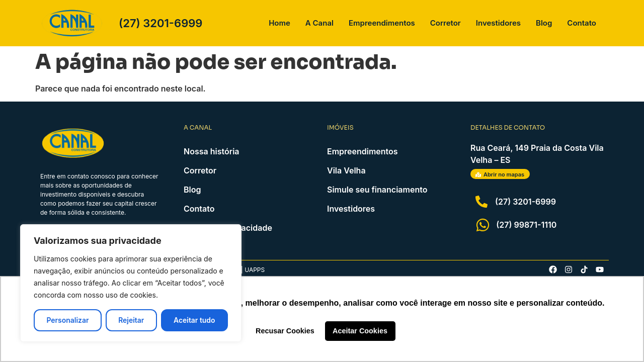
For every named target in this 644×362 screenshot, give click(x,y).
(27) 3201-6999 (160, 23)
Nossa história (212, 151)
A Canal (319, 23)
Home (279, 23)
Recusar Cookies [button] (285, 331)
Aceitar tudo (194, 320)
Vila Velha (346, 170)
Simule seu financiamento (377, 190)
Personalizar (67, 320)
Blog (544, 23)
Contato (582, 23)
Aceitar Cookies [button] (360, 331)
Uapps (255, 270)
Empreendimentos (382, 23)
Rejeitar (131, 320)
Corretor (446, 23)
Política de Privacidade (228, 228)
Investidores (498, 23)
